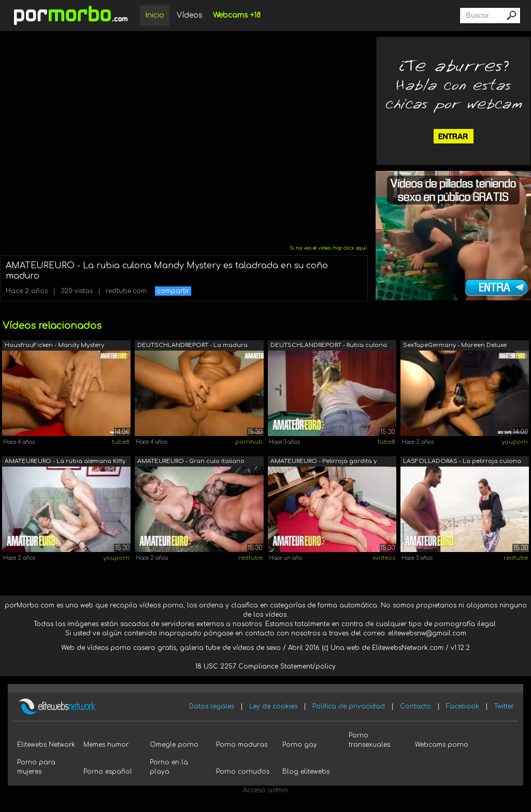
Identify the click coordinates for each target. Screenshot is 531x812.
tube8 (121, 442)
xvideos (384, 558)
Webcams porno (442, 745)
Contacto (415, 706)
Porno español (108, 772)
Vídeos (190, 15)
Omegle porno (174, 745)
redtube (250, 558)
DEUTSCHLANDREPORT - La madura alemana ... (192, 346)
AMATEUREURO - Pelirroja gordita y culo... (324, 462)
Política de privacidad (349, 706)
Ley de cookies (273, 706)
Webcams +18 (237, 15)
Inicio (155, 15)
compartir (173, 291)
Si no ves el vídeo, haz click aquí (328, 248)
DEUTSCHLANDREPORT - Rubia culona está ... (329, 346)
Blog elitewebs (306, 772)
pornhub (249, 442)
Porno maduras (242, 745)
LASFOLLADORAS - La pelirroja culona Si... (462, 462)
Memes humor (106, 745)
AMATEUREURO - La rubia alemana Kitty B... (65, 462)
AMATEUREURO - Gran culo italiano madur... (191, 462)
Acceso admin (266, 790)
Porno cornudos (243, 772)
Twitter (504, 706)
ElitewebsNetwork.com (408, 648)
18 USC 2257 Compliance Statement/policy (265, 666)
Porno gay (300, 745)
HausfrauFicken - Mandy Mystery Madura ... (54, 346)
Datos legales (212, 706)
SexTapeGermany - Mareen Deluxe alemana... (455, 346)
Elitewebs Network (46, 745)
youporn (515, 442)
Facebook (463, 706)
